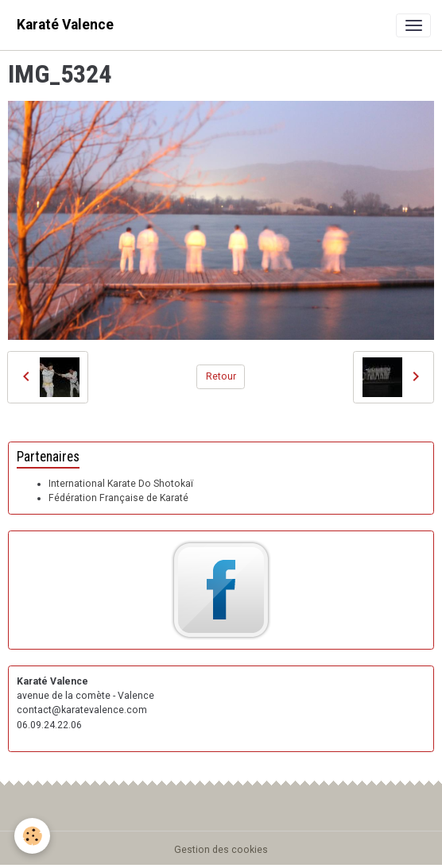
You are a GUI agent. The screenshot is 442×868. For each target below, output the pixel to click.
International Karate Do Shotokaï (121, 484)
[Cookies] (32, 836)
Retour (221, 376)
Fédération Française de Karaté (118, 498)
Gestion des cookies (221, 850)
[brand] (65, 25)
